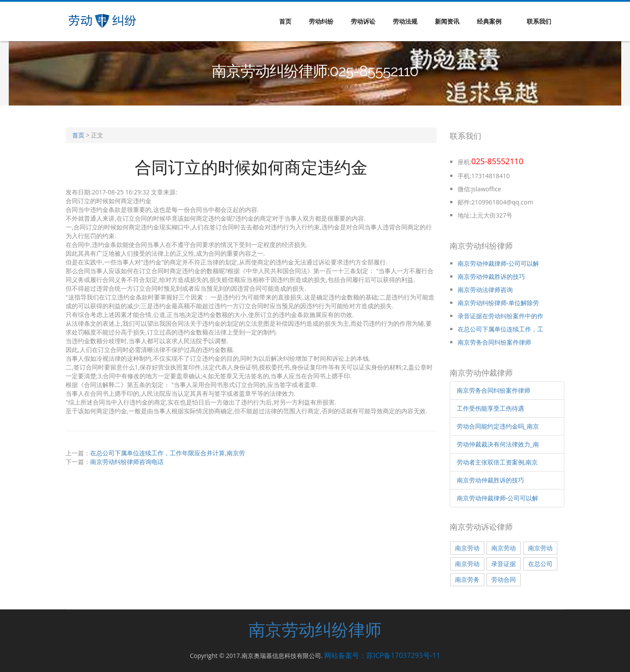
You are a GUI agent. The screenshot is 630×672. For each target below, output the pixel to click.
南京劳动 (467, 548)
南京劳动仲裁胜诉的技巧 (491, 276)
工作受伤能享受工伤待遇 (490, 408)
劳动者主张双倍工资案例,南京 (497, 462)
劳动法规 (405, 21)
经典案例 (489, 21)
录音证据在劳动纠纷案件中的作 (500, 316)
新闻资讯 (447, 21)
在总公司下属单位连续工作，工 (500, 329)
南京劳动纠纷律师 (315, 630)
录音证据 (504, 564)
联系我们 (539, 21)
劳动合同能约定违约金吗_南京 (498, 426)
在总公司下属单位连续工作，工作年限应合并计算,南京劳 (168, 453)
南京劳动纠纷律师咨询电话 (127, 462)
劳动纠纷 (321, 21)
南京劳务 (467, 579)
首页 (285, 21)
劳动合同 (504, 579)
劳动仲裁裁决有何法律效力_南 (498, 444)
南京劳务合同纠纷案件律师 (494, 342)
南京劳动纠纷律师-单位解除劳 (499, 303)
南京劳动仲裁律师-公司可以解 (499, 263)
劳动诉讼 (363, 21)
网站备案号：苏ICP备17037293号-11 (382, 655)
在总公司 (540, 564)
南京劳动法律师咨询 (485, 290)
